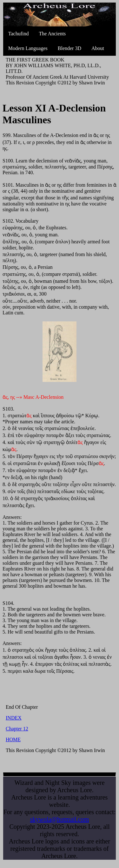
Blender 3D (69, 48)
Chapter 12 (17, 729)
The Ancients (52, 34)
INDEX (14, 718)
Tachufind (19, 34)
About (98, 48)
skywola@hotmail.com (60, 819)
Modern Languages (28, 48)
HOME (13, 739)
